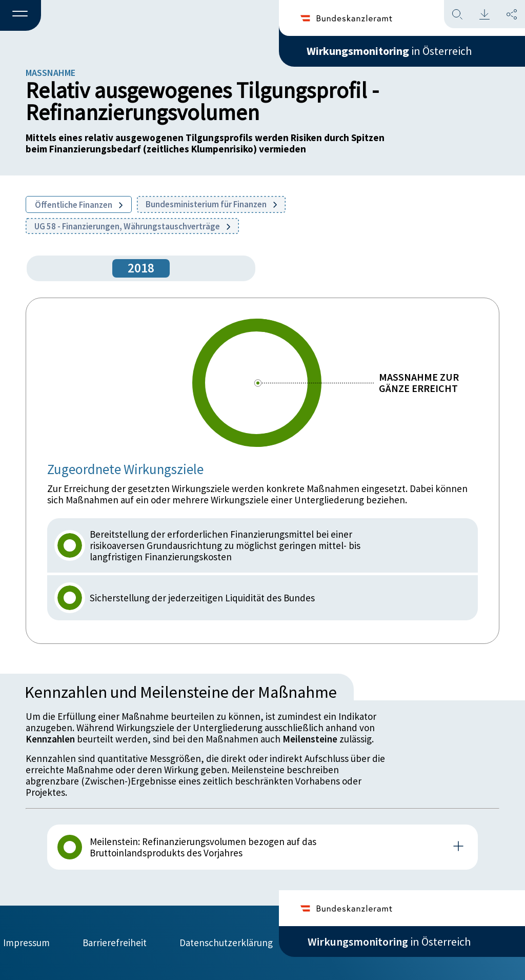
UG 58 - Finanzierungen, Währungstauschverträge (132, 226)
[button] (21, 16)
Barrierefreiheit (115, 943)
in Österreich (389, 51)
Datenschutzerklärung (226, 943)
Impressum (26, 943)
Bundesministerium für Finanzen (211, 204)
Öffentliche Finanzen (79, 205)
